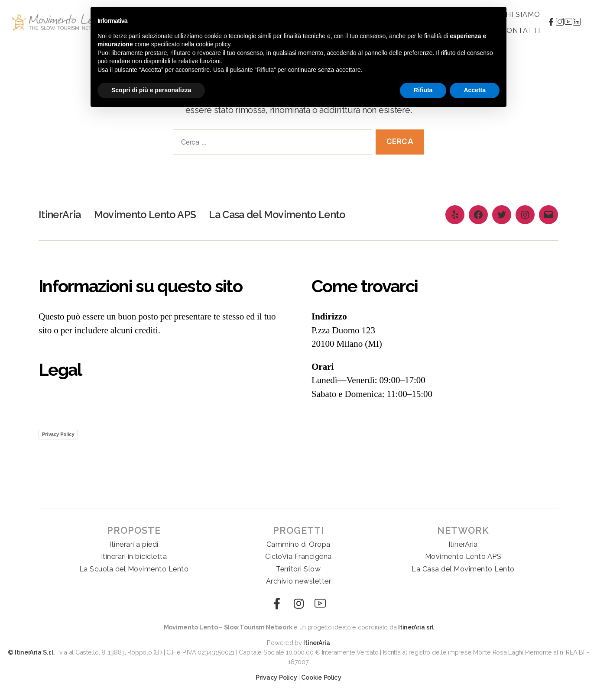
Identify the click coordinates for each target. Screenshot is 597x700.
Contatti (521, 31)
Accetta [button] (475, 90)
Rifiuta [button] (423, 90)
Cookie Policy (321, 677)
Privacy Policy (58, 434)
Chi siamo (521, 15)
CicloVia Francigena (298, 556)
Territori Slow (298, 569)
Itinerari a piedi (134, 544)
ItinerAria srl (416, 627)
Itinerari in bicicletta (134, 556)
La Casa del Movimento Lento (283, 215)
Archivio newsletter (299, 581)
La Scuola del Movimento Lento (134, 569)
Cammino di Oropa (298, 544)
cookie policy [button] (213, 44)
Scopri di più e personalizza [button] (151, 90)
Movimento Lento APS (147, 215)
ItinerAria (60, 215)
